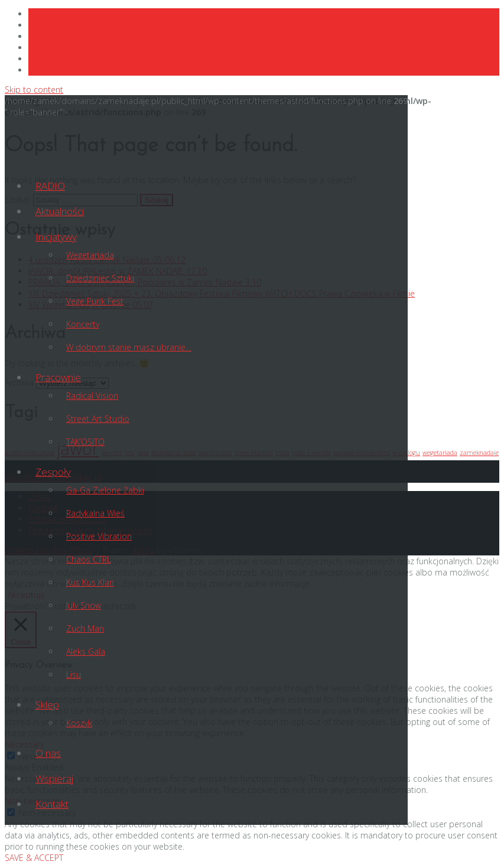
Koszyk (79, 723)
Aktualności (60, 211)
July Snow (84, 605)
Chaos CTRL (89, 559)
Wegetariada (90, 255)
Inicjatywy (56, 237)
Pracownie (58, 377)
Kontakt (52, 804)
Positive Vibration (99, 536)
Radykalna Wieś (95, 513)
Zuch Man (85, 628)
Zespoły (53, 472)
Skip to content (34, 90)
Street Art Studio (98, 419)
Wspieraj (54, 778)
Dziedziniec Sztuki (100, 278)
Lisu (74, 674)
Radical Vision (92, 396)
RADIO (50, 186)
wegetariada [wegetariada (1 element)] (440, 453)
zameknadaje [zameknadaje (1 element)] (479, 453)
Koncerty (83, 324)
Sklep (47, 705)
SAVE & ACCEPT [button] (34, 858)
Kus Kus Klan (90, 582)
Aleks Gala (86, 651)
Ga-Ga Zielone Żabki (105, 490)
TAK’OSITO (85, 442)
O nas (48, 753)
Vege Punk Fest (95, 301)
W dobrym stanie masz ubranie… (129, 347)
